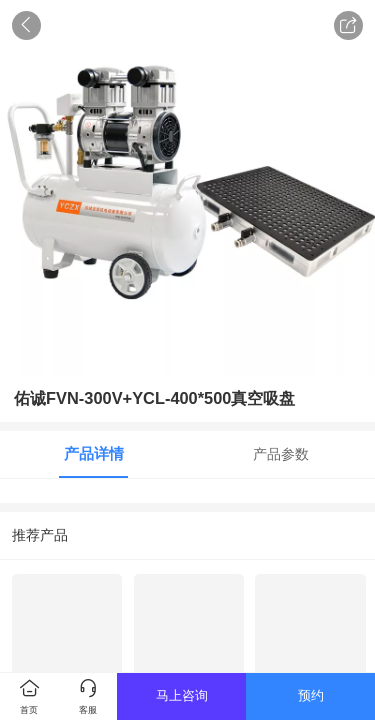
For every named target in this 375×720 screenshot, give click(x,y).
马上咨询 (182, 695)
